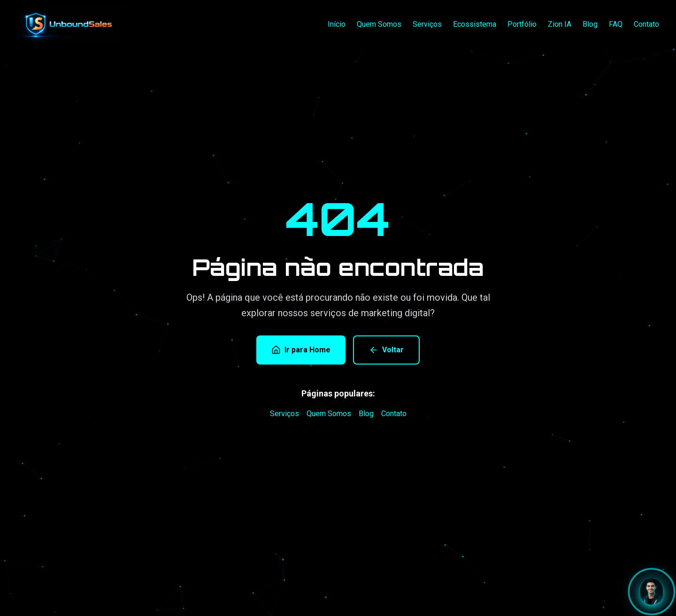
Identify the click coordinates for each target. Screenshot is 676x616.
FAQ (616, 24)
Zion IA (560, 24)
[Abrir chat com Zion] (652, 592)
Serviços (427, 24)
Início (337, 24)
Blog (590, 24)
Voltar (386, 350)
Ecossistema (475, 24)
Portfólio (522, 24)
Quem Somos (379, 24)
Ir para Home (301, 350)
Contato (646, 24)
